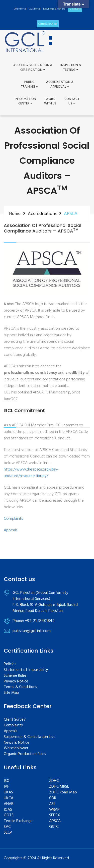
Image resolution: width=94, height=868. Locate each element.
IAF (6, 787)
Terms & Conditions (20, 687)
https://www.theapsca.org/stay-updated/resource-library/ (31, 473)
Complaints (13, 519)
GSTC (54, 827)
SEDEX (55, 815)
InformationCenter (25, 102)
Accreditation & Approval (60, 84)
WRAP (54, 810)
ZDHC (54, 781)
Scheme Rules (15, 676)
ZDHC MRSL (59, 787)
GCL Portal (35, 9)
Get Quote (75, 9)
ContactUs (72, 102)
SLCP (8, 833)
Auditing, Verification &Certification (33, 68)
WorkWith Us (50, 102)
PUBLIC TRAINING (29, 84)
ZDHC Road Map (63, 793)
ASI (52, 804)
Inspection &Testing (71, 68)
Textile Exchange (18, 821)
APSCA (55, 821)
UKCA (9, 798)
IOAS (8, 810)
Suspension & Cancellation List (29, 737)
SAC (7, 827)
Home (15, 214)
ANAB (9, 804)
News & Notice (17, 743)
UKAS (8, 793)
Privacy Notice (16, 682)
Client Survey (15, 720)
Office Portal (20, 9)
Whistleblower (16, 748)
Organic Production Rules (25, 754)
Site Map (11, 693)
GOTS (9, 815)
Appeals (11, 530)
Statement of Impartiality (26, 670)
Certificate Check (48, 24)
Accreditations (42, 214)
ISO (7, 781)
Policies (10, 664)
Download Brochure (54, 9)
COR (53, 798)
